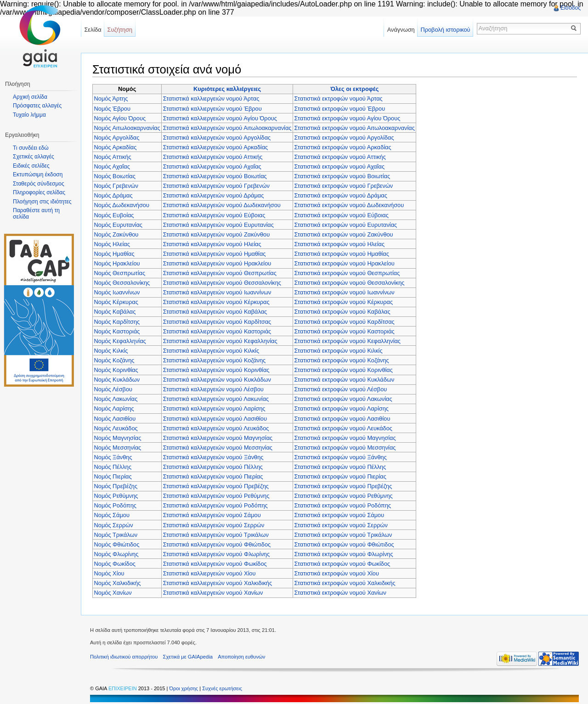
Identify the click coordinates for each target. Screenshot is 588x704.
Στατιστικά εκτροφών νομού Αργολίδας (344, 138)
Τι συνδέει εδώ (31, 148)
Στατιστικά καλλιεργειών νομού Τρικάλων (216, 535)
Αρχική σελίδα (30, 97)
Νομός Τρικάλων (116, 535)
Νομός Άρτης (111, 99)
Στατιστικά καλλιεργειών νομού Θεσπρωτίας (220, 273)
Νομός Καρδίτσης (117, 322)
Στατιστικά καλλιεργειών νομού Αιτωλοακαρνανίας (227, 128)
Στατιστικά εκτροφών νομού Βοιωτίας (342, 176)
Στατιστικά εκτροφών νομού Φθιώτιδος (344, 544)
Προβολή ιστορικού (445, 30)
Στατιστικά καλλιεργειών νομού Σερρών (214, 525)
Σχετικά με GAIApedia (188, 657)
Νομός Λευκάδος (116, 428)
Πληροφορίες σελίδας (39, 192)
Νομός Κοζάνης (114, 360)
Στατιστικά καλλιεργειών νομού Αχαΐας (212, 166)
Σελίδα (93, 30)
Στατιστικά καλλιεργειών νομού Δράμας (214, 195)
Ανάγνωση (401, 30)
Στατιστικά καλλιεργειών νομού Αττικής (213, 157)
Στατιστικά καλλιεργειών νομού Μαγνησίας (218, 438)
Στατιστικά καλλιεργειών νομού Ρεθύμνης (216, 496)
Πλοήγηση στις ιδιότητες (42, 202)
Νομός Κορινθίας (116, 370)
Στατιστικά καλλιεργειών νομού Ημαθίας (215, 254)
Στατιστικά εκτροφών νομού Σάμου (339, 515)
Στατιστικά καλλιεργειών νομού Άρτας (211, 99)
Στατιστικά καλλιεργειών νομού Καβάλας (215, 312)
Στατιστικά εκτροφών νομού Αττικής (340, 157)
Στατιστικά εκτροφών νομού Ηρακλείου (345, 263)
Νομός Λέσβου (113, 389)
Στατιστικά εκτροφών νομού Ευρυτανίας (346, 225)
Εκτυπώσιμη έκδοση (38, 175)
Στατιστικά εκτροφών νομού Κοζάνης (342, 360)
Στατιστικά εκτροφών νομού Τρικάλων (343, 535)
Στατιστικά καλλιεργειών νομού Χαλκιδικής (218, 583)
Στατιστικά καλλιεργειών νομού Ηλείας (212, 244)
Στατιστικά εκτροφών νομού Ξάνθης (341, 457)
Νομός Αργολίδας (117, 138)
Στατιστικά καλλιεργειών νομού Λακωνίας (216, 399)
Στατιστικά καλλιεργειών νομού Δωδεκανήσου (222, 205)
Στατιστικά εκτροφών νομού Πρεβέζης (343, 486)
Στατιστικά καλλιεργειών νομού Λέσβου (213, 389)
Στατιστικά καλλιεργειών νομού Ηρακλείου (217, 263)
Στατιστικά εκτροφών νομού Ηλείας (340, 244)
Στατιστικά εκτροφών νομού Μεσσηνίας (345, 448)
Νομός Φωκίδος (115, 564)
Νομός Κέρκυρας (116, 302)
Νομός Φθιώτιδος (117, 544)
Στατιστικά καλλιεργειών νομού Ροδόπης (215, 505)
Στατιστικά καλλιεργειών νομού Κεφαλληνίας (220, 341)
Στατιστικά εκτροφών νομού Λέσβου (341, 389)
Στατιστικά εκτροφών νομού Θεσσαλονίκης (350, 283)
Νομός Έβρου (112, 109)
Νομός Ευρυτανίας (118, 225)
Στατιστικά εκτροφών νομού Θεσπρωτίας (347, 273)
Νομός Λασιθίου (115, 419)
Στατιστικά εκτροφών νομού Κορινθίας (344, 370)
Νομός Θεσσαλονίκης (122, 283)
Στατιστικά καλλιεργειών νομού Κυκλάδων (217, 380)
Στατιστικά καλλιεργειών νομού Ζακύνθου (216, 234)
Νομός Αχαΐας (112, 166)
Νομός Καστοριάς (117, 331)
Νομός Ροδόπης (115, 505)
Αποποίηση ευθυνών (241, 657)
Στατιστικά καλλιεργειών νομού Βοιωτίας (215, 176)
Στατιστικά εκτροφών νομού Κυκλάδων (345, 380)
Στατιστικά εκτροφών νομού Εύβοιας (342, 215)
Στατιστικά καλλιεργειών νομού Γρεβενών (216, 186)
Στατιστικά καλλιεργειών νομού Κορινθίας (216, 370)
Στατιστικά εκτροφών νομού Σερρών (341, 525)
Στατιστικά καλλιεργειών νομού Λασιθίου (215, 419)
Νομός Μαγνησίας (118, 438)
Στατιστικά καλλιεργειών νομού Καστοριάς (217, 331)
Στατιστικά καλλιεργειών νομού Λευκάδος (216, 428)
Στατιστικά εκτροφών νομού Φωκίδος (342, 564)
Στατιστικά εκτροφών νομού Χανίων (340, 593)
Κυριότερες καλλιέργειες (227, 89)
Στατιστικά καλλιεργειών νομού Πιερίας (213, 476)
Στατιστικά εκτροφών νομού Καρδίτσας (345, 322)
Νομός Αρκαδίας (116, 147)
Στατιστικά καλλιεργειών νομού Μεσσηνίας (218, 448)
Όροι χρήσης (184, 688)
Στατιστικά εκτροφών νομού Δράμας (341, 195)
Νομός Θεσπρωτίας (120, 273)
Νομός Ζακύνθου (116, 234)
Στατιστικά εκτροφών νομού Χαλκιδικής (345, 583)
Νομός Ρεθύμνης (116, 496)
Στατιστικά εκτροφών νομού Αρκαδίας (343, 147)
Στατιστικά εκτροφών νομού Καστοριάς (345, 331)
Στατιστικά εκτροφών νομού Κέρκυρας (344, 302)
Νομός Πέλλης (113, 467)
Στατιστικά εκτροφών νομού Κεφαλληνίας (348, 341)
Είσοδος (571, 8)
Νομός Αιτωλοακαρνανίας (127, 128)
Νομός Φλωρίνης (116, 554)
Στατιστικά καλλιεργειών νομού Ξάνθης (213, 457)
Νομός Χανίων (113, 593)
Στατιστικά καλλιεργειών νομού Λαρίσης (214, 408)
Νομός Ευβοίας (114, 215)
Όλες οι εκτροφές (354, 89)
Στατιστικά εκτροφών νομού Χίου (337, 573)
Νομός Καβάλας (115, 312)
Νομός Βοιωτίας (115, 176)
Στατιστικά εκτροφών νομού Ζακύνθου (344, 234)
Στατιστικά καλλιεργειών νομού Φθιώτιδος (217, 544)
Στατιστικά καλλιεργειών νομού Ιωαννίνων (217, 292)
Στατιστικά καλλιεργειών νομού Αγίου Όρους (220, 118)
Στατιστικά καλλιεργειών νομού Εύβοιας (214, 215)
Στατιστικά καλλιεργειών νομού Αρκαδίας (215, 147)
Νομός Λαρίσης (114, 408)
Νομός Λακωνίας (116, 399)
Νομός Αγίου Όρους (120, 118)
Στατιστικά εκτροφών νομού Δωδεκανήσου (349, 205)
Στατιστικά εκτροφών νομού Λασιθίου (342, 419)
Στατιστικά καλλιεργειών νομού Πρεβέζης (216, 486)
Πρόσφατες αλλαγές (37, 106)
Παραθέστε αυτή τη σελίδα (36, 214)
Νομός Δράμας (113, 195)
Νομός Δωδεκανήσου (122, 205)
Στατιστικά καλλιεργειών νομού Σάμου (212, 515)
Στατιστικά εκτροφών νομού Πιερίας (340, 476)
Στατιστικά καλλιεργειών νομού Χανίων (213, 593)
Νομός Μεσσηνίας (118, 448)
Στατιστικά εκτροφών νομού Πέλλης (340, 467)
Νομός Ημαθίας (114, 254)
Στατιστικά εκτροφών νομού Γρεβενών (344, 186)
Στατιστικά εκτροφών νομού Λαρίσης (342, 408)
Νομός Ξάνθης (113, 457)
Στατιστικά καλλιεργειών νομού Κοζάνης (215, 360)
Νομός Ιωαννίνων (117, 292)
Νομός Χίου (109, 573)
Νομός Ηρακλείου (117, 263)
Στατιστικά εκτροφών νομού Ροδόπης (343, 505)
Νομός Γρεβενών (116, 186)
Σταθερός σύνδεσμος (39, 184)
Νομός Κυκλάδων (117, 380)
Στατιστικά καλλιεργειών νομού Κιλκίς (211, 351)
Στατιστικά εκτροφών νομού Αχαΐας (340, 166)
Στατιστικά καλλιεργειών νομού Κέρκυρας (216, 302)
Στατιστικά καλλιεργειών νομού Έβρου (212, 109)
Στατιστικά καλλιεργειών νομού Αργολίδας (217, 138)
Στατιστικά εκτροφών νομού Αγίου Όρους (348, 118)
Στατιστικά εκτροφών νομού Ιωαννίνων (345, 292)
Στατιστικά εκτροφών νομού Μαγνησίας (345, 438)
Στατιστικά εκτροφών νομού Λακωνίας (343, 399)
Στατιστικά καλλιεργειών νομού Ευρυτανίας (218, 225)
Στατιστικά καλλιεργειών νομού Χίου (209, 573)
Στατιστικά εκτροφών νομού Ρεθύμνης (344, 496)
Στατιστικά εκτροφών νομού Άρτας (339, 99)
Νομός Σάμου (112, 515)
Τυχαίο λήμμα (29, 115)
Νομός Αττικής (113, 157)
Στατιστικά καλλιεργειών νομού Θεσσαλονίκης (222, 283)
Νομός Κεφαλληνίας (120, 341)
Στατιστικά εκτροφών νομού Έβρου (340, 109)
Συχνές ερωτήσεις (222, 688)
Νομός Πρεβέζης (116, 486)
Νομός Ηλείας (112, 244)
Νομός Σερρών (114, 525)
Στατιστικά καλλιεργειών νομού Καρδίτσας (217, 322)
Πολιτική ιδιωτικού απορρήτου (124, 657)
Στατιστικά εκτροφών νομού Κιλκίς (339, 351)
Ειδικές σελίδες (31, 166)
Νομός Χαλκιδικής (118, 583)
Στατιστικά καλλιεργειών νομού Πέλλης (213, 467)
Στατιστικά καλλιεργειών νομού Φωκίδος (215, 564)
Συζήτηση (120, 30)
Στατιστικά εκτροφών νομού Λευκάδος (343, 428)
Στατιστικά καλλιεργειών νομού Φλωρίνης (216, 554)
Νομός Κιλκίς (111, 351)
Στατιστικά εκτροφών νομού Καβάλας (342, 312)
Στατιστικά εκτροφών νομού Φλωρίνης (344, 554)
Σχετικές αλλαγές (34, 157)
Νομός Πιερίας (113, 476)
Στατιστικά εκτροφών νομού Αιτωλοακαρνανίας (355, 128)
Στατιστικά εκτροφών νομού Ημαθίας (342, 254)
